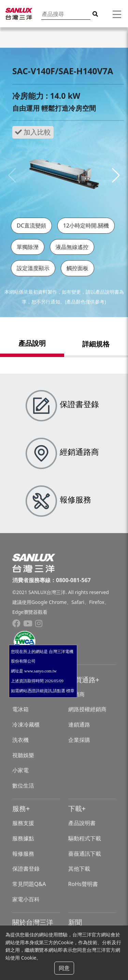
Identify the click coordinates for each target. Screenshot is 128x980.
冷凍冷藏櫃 (26, 725)
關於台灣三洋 (33, 922)
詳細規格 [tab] (96, 344)
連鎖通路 (79, 725)
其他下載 (79, 869)
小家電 (20, 770)
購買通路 (82, 680)
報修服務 (23, 854)
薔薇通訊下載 (85, 854)
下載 (75, 808)
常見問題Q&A (29, 884)
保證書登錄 (26, 869)
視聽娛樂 (23, 755)
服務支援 (23, 823)
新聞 (75, 922)
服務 (19, 808)
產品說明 (32, 343)
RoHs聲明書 (83, 884)
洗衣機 (20, 740)
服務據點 (23, 838)
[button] (116, 175)
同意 (64, 968)
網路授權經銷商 (87, 709)
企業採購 (79, 740)
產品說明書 (82, 823)
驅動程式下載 (85, 838)
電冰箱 (20, 709)
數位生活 (23, 785)
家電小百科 (26, 899)
